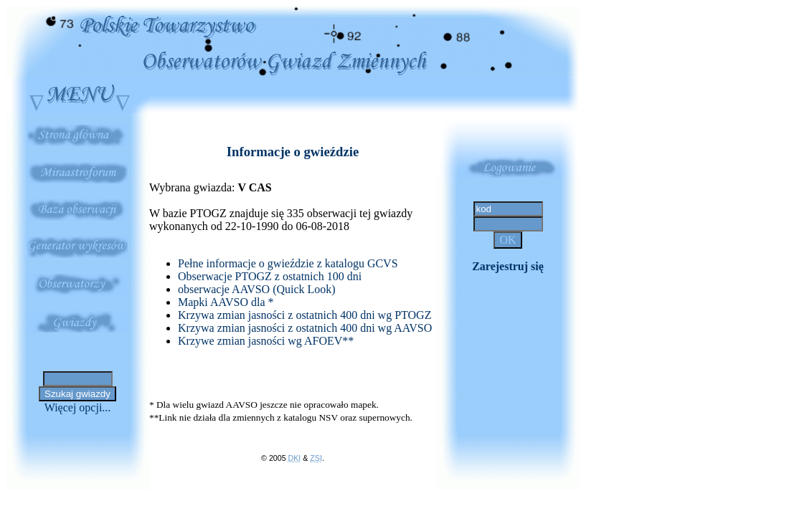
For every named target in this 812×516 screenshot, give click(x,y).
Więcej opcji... (78, 407)
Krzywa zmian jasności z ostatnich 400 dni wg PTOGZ (304, 315)
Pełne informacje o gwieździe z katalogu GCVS (288, 263)
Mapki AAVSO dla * (226, 302)
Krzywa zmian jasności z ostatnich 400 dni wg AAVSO (305, 328)
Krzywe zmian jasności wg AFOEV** (266, 341)
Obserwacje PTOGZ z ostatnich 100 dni (270, 276)
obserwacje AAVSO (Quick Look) (257, 289)
